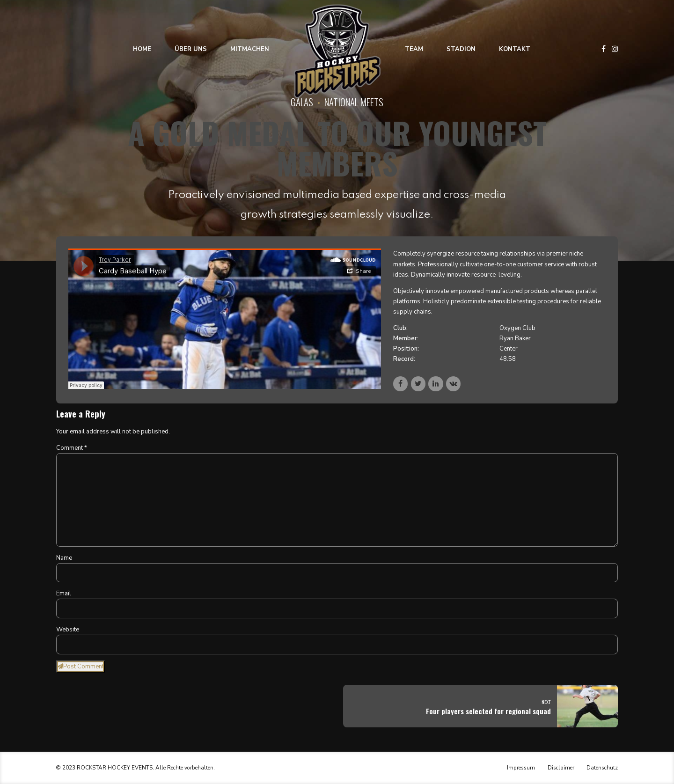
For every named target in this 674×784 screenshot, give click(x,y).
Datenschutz (602, 768)
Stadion (461, 49)
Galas (302, 102)
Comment (72, 448)
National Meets (354, 102)
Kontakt (515, 49)
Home (142, 49)
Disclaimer (561, 768)
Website (68, 630)
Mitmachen (250, 49)
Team (414, 49)
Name (64, 558)
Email (64, 593)
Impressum (521, 768)
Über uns (191, 49)
